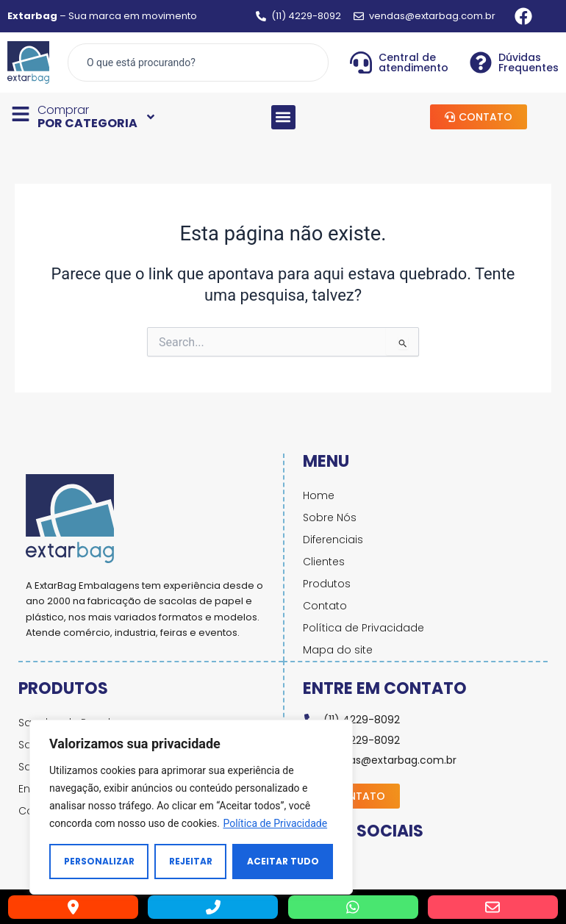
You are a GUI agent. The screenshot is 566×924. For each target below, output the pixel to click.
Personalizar (99, 861)
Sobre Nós (330, 517)
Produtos (327, 584)
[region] (191, 807)
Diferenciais (333, 540)
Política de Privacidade (275, 823)
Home (319, 495)
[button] (283, 117)
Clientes (324, 562)
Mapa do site (338, 650)
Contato (325, 606)
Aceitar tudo (283, 861)
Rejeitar (191, 861)
